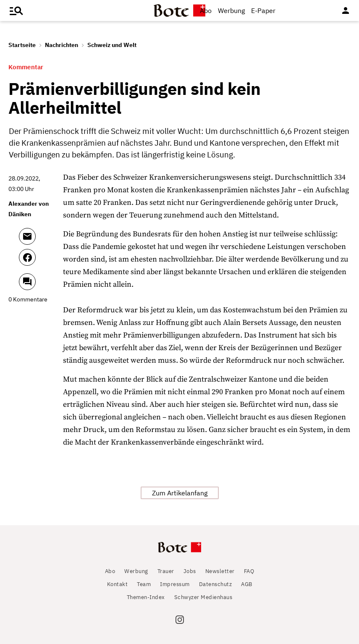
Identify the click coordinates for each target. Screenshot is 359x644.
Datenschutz (216, 584)
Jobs (190, 571)
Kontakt (118, 584)
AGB (247, 584)
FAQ (249, 571)
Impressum (175, 584)
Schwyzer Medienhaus (203, 597)
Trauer (166, 571)
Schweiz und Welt (112, 45)
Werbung (231, 10)
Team (144, 584)
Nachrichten (62, 45)
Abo (206, 10)
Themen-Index (146, 597)
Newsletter (220, 571)
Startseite (22, 45)
